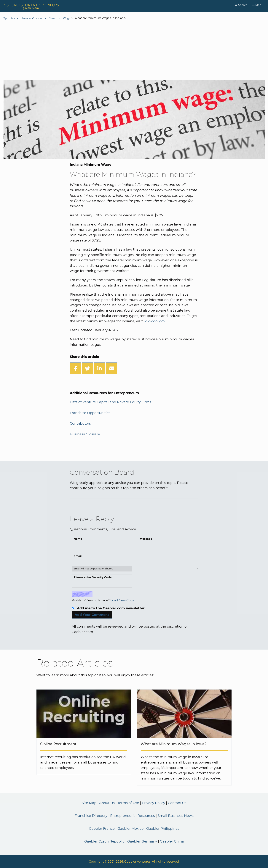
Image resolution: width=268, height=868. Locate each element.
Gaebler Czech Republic (104, 841)
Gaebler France (102, 829)
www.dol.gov (154, 321)
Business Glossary (85, 434)
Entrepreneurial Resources (133, 816)
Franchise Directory (91, 816)
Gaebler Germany (142, 841)
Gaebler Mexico (130, 829)
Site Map (89, 803)
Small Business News (176, 816)
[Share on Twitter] (87, 368)
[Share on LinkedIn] (100, 368)
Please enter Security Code (93, 577)
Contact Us (177, 803)
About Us (107, 803)
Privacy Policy (153, 803)
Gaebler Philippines (163, 829)
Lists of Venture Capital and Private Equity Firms (110, 402)
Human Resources (33, 18)
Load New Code (122, 600)
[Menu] (258, 5)
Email (78, 556)
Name (78, 539)
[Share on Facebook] (75, 368)
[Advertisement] (134, 51)
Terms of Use (128, 803)
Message (146, 539)
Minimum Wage (60, 18)
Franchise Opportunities (90, 413)
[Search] (241, 5)
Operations (10, 18)
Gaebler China (172, 841)
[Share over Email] (112, 368)
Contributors (80, 423)
